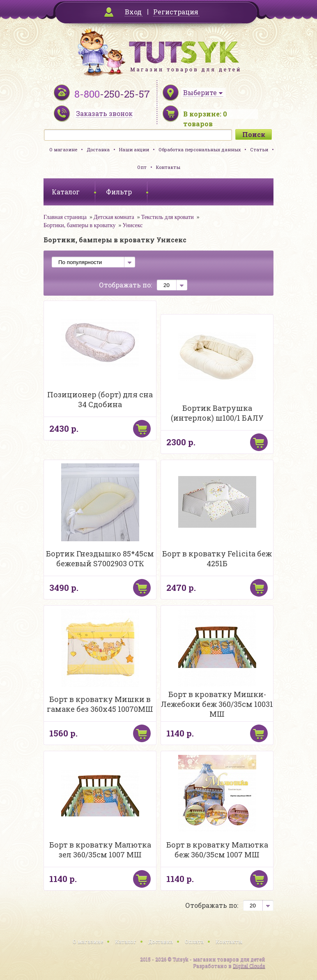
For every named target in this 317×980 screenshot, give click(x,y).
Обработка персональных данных (200, 149)
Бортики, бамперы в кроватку (79, 225)
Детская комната (114, 217)
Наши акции (134, 149)
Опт (142, 167)
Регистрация (176, 12)
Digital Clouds (249, 966)
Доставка (98, 149)
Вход (133, 12)
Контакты (168, 167)
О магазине (63, 149)
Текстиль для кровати (168, 217)
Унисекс (132, 225)
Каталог (126, 941)
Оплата (194, 941)
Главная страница (65, 217)
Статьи (259, 149)
